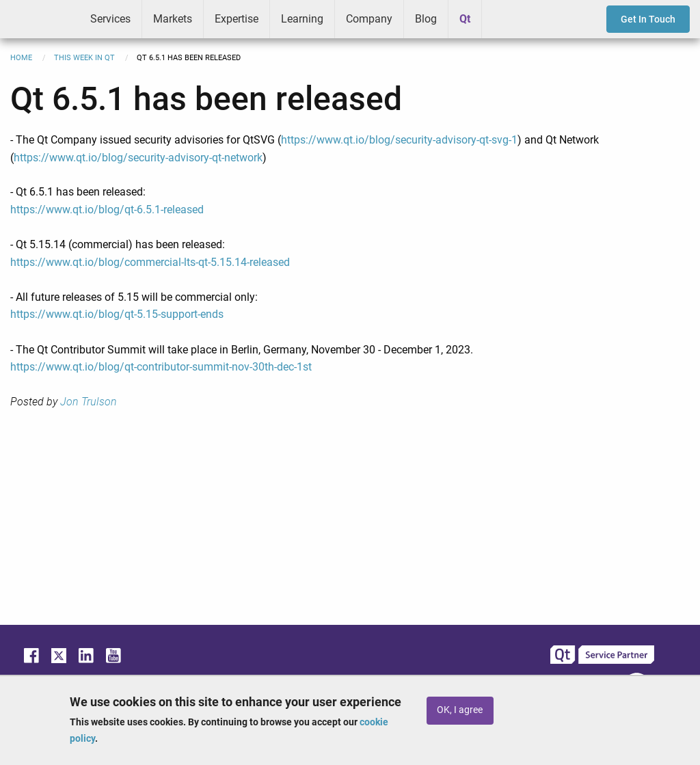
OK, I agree (460, 710)
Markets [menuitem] (173, 19)
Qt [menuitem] (465, 19)
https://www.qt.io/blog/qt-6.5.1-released (107, 210)
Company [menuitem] (369, 19)
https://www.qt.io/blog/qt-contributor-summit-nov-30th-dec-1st (161, 367)
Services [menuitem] (110, 19)
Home (21, 58)
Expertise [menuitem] (237, 19)
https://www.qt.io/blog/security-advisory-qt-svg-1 (399, 140)
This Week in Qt (84, 58)
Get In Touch (648, 19)
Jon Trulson (89, 402)
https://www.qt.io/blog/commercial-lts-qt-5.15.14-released (150, 262)
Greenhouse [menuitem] (502, 18)
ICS (40, 19)
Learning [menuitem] (302, 19)
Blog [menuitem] (426, 19)
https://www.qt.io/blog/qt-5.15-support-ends (117, 314)
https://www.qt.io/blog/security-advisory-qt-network (138, 158)
